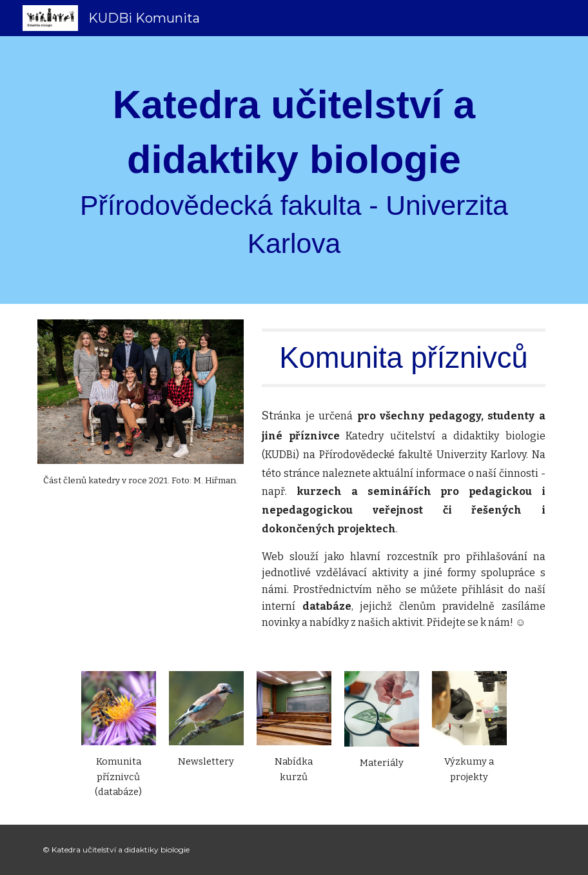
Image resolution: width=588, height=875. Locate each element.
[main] (294, 170)
